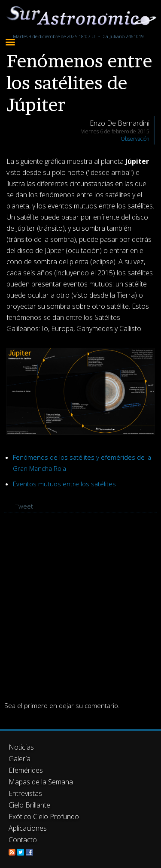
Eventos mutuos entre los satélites (64, 484)
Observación (135, 139)
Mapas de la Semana (41, 782)
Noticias (21, 747)
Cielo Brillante (29, 805)
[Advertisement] (80, 606)
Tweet (24, 506)
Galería (20, 759)
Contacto (23, 840)
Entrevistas (25, 793)
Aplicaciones (28, 828)
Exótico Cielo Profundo (44, 817)
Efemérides (26, 770)
